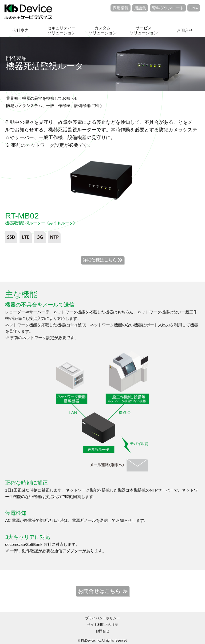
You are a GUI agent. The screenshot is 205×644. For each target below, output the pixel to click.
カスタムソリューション (103, 30)
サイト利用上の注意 (103, 625)
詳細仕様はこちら (100, 260)
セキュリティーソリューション (62, 30)
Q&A (194, 8)
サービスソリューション (144, 30)
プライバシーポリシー (102, 618)
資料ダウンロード (168, 8)
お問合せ (185, 30)
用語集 (140, 8)
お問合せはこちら (99, 591)
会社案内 (21, 30)
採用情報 (121, 8)
